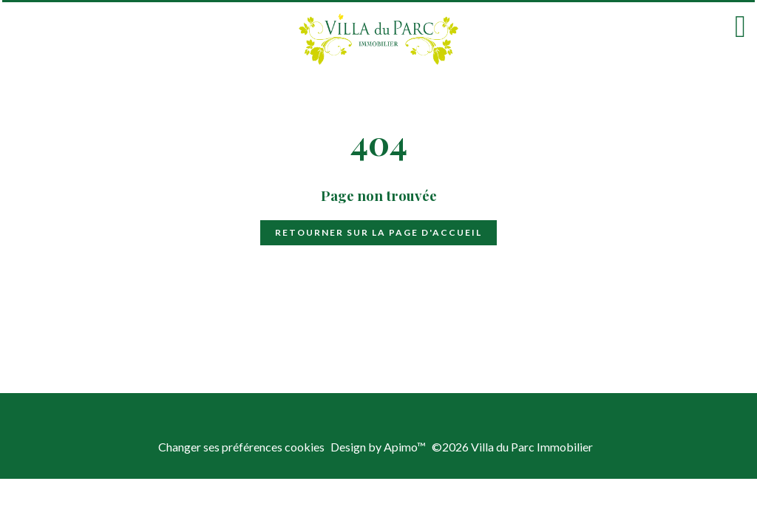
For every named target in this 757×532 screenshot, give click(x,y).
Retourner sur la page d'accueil (378, 232)
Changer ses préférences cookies (241, 447)
